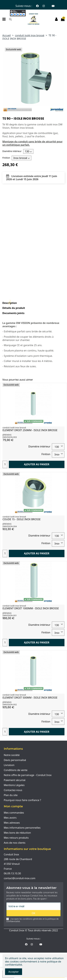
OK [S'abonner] (33, 913)
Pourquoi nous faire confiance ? (22, 800)
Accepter (14, 972)
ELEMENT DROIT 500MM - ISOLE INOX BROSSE (30, 698)
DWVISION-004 (10, 526)
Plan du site (11, 795)
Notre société (12, 755)
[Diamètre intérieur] (28, 151)
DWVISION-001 (10, 615)
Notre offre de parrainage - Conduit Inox (28, 775)
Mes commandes (14, 813)
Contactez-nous (13, 790)
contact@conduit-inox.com (20, 878)
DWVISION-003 (10, 437)
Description (10, 303)
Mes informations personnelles (22, 828)
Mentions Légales (14, 785)
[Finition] (22, 158)
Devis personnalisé (15, 760)
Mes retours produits (16, 838)
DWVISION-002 (10, 704)
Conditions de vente (16, 770)
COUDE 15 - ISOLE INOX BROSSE (22, 519)
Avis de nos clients (15, 843)
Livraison (9, 765)
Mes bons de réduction (17, 833)
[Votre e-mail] (33, 906)
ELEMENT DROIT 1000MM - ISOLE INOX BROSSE (31, 608)
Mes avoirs (10, 818)
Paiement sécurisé (15, 780)
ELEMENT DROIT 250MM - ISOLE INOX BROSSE (30, 430)
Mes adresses (12, 823)
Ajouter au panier (37, 464)
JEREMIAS (7, 435)
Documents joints (13, 313)
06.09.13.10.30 (12, 873)
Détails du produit (14, 308)
